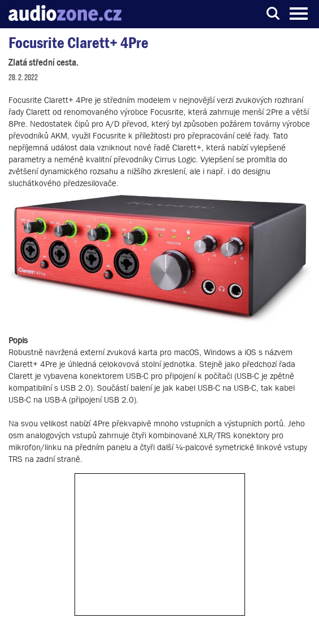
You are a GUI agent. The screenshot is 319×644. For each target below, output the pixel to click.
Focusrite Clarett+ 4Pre (78, 43)
